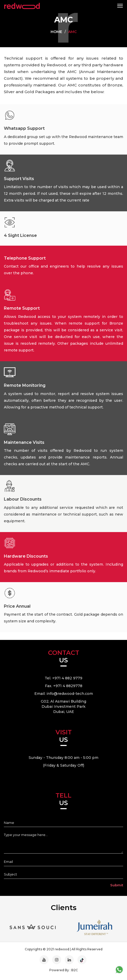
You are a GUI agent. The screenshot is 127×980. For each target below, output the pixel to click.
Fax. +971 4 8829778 (64, 686)
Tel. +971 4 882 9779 (63, 678)
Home (56, 32)
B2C (75, 970)
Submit (117, 885)
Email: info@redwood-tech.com (64, 694)
